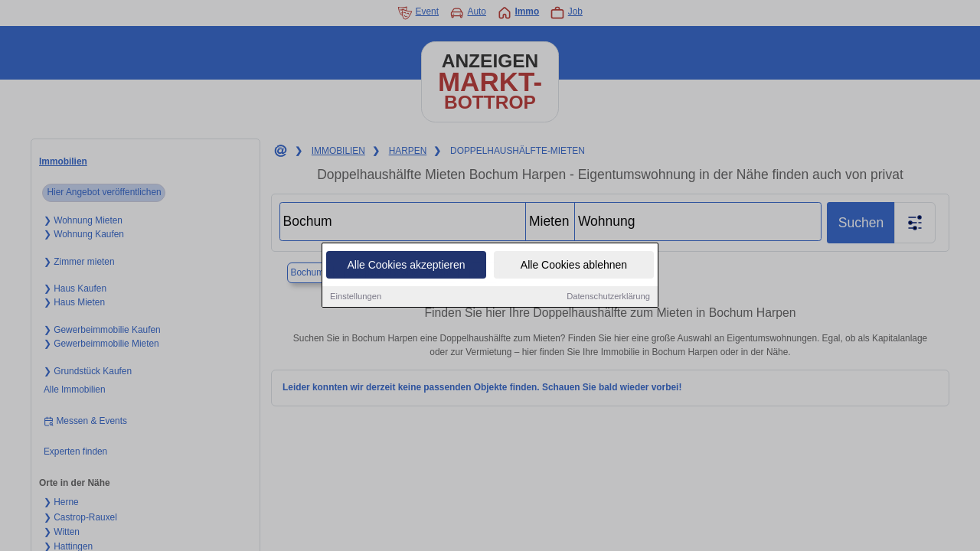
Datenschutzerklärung (608, 297)
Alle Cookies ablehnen (574, 266)
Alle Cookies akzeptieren (406, 266)
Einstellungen (356, 297)
